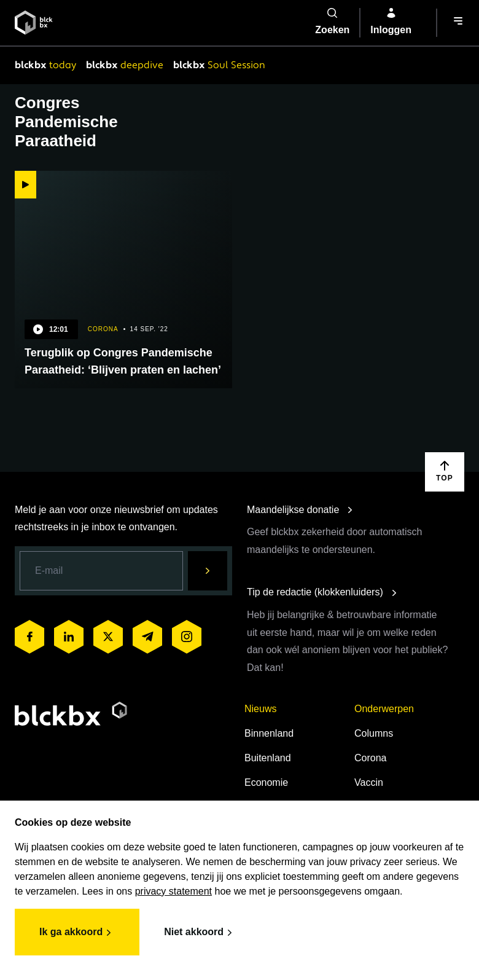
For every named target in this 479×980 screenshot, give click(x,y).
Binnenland (269, 733)
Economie (266, 782)
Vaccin (369, 782)
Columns (374, 733)
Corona (370, 758)
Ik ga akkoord (77, 933)
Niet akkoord (200, 933)
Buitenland (268, 758)
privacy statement (173, 891)
